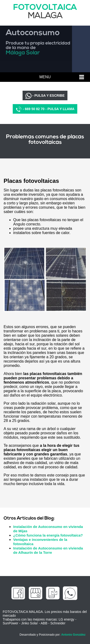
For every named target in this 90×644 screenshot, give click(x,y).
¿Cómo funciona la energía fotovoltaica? (48, 535)
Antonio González (73, 635)
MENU (45, 77)
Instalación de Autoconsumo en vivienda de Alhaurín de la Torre (48, 550)
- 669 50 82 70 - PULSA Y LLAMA (45, 109)
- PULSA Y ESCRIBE (45, 96)
